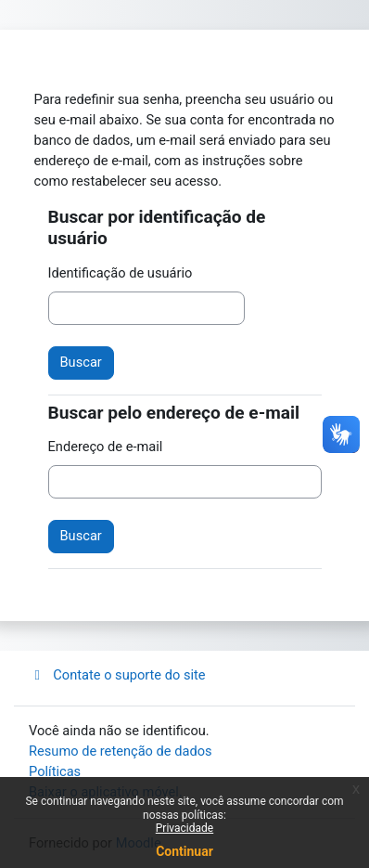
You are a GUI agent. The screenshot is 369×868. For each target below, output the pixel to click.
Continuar (184, 851)
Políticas (55, 771)
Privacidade (184, 828)
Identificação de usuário (121, 273)
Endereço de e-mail (106, 447)
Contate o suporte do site (117, 675)
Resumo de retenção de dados (121, 751)
